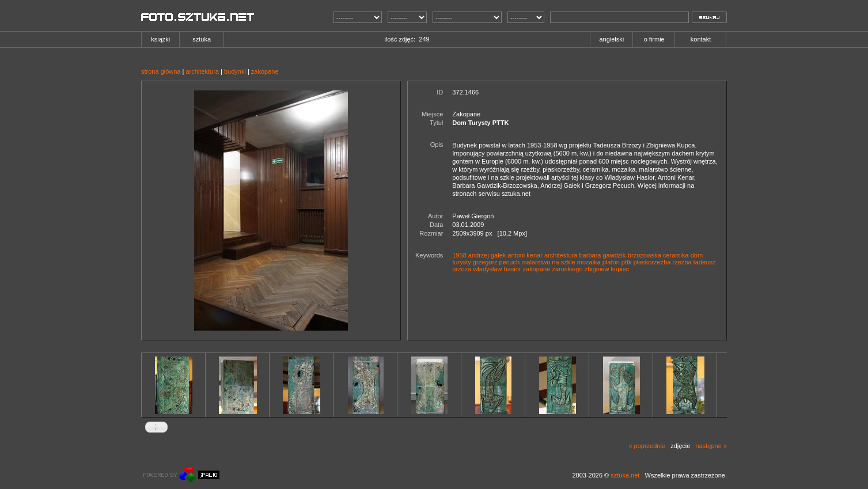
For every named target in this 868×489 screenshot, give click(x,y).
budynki (235, 71)
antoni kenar (525, 255)
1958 (459, 255)
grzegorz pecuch (496, 262)
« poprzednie (647, 446)
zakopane (265, 71)
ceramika (676, 255)
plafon (611, 262)
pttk (627, 262)
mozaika (589, 262)
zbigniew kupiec (607, 269)
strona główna (161, 71)
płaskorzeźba (652, 262)
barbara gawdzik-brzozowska (620, 255)
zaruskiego (567, 269)
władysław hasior (497, 269)
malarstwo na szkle (548, 262)
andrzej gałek (487, 255)
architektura (202, 71)
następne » (711, 446)
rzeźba (682, 262)
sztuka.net (625, 475)
